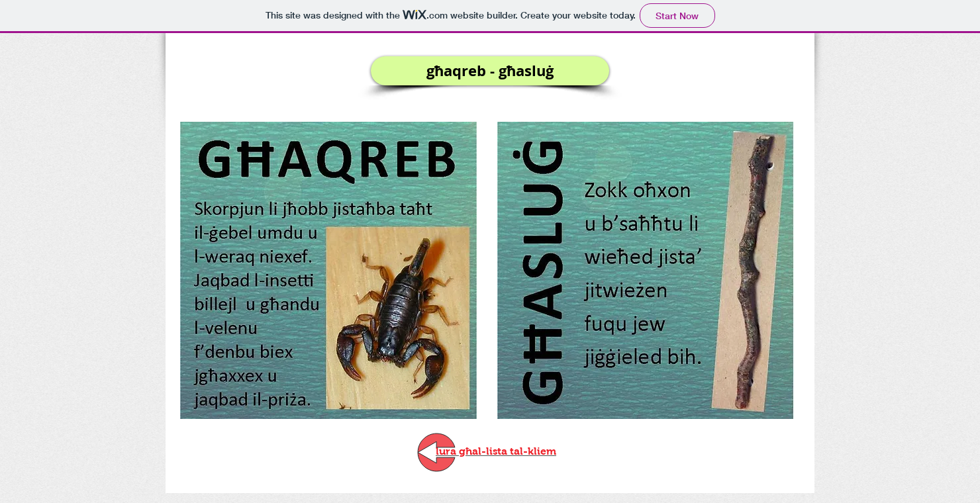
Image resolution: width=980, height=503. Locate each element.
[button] (490, 71)
